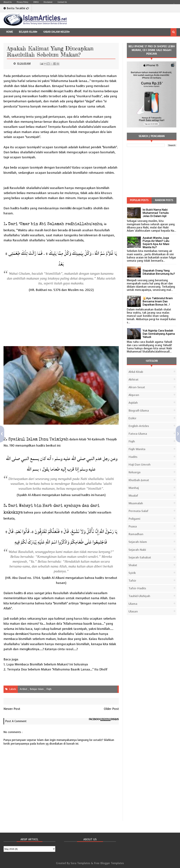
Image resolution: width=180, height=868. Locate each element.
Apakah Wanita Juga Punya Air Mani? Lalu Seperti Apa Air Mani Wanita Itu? (156, 242)
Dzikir (132, 418)
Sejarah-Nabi (137, 550)
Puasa (133, 526)
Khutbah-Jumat (139, 480)
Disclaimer (48, 2)
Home (9, 32)
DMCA (36, 2)
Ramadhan (136, 534)
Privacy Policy (23, 2)
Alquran (134, 395)
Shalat (133, 565)
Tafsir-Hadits (137, 588)
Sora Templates (80, 863)
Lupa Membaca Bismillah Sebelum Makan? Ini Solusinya (47, 664)
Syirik (132, 573)
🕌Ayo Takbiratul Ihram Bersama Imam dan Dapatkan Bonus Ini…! (158, 301)
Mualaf (133, 496)
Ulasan (133, 611)
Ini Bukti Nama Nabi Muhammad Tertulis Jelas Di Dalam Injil (156, 213)
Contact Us (62, 2)
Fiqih (49, 689)
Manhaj (134, 488)
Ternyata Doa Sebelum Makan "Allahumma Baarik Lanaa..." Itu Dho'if (57, 669)
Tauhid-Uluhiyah (139, 596)
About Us (8, 2)
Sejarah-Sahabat (140, 557)
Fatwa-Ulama (138, 434)
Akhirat (133, 379)
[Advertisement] (61, 319)
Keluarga (134, 472)
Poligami (134, 519)
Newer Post (12, 709)
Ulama (133, 604)
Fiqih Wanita (137, 449)
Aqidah (133, 403)
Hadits (133, 457)
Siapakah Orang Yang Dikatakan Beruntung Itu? (159, 272)
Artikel (23, 689)
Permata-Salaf (138, 511)
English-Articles (139, 426)
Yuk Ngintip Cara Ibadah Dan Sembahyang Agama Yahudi (159, 334)
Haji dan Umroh (139, 465)
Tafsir (132, 581)
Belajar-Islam (27, 32)
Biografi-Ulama (139, 411)
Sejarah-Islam (138, 542)
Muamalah (136, 503)
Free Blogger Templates (109, 863)
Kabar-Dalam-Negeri (56, 32)
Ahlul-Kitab (136, 372)
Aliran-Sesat (137, 387)
